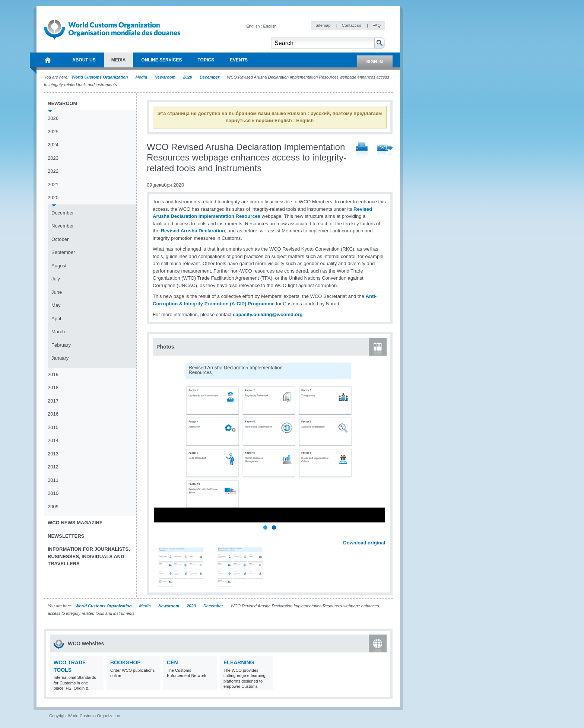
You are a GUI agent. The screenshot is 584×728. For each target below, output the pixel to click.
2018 (53, 387)
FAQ (377, 25)
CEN (172, 662)
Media (141, 77)
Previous (161, 535)
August (59, 266)
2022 (53, 171)
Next (384, 535)
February (61, 345)
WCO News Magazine (75, 523)
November (63, 226)
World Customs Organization (100, 77)
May (56, 305)
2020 (187, 77)
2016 (53, 414)
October (60, 239)
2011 (53, 480)
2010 (53, 493)
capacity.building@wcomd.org (268, 314)
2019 (53, 374)
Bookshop (126, 662)
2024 (53, 145)
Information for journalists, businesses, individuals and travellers (89, 556)
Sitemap (323, 25)
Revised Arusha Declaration (193, 231)
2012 (53, 467)
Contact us (352, 25)
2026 (53, 118)
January (60, 358)
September (63, 252)
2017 (53, 401)
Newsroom (165, 77)
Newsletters (66, 536)
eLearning (239, 662)
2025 (53, 132)
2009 (53, 507)
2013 (53, 454)
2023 (53, 158)
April (56, 319)
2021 (53, 185)
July (56, 279)
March (58, 332)
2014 (53, 440)
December (210, 77)
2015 (53, 427)
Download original (364, 543)
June (57, 292)
